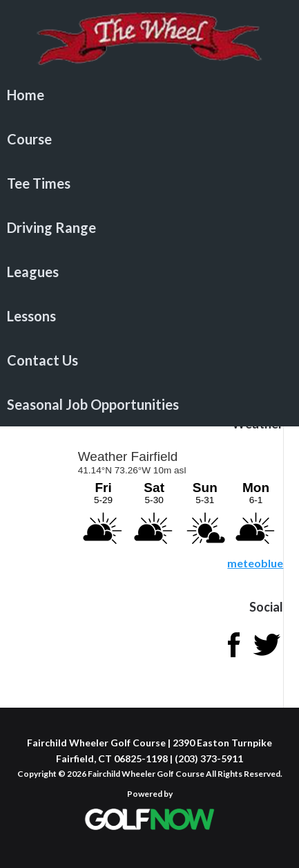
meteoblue (255, 563)
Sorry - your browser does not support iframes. (180, 498)
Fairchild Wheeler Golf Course (149, 38)
